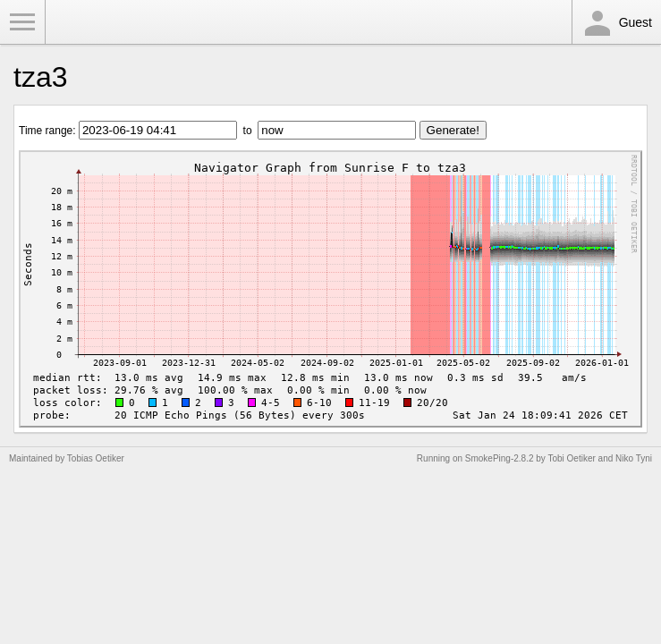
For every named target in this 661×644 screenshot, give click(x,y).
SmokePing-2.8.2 (500, 458)
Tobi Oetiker (571, 458)
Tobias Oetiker (96, 458)
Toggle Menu (22, 22)
